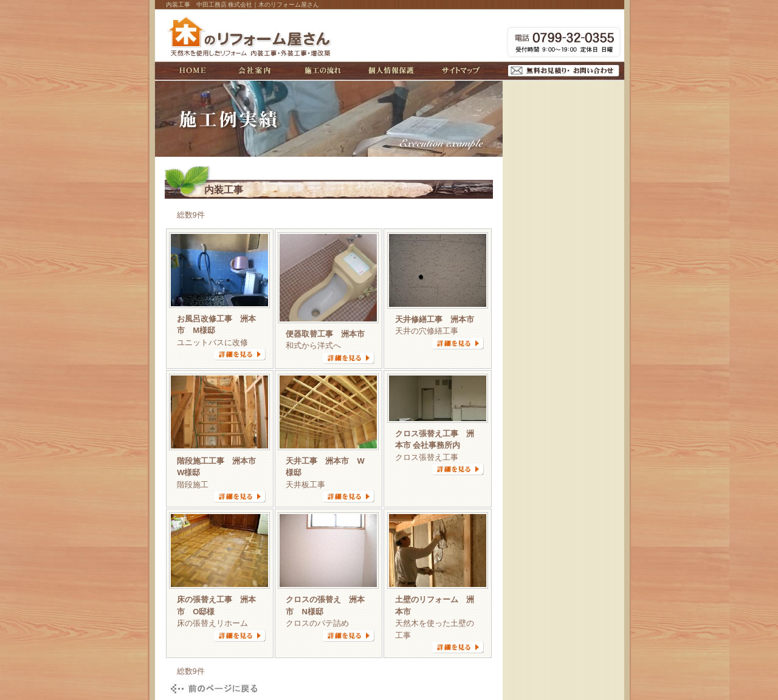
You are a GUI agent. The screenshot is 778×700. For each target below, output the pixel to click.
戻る (212, 689)
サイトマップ (461, 70)
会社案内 (254, 70)
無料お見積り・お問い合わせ (564, 71)
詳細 (239, 354)
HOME (193, 70)
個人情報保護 (391, 70)
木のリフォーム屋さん (251, 36)
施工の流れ (323, 70)
